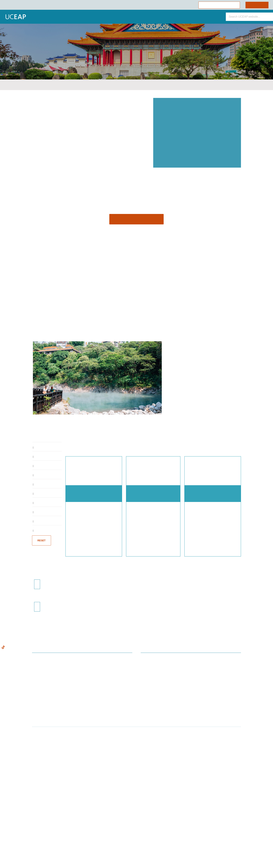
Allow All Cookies (36, 835)
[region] (35, 830)
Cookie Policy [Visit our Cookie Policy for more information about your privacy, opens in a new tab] (32, 827)
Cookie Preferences (35, 854)
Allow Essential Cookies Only (35, 845)
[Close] (64, 799)
